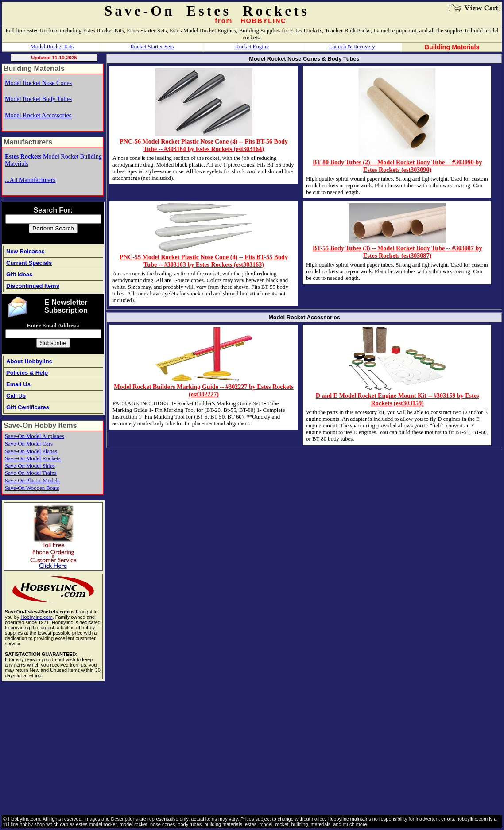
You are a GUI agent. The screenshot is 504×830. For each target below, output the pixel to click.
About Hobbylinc (29, 361)
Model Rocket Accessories (38, 115)
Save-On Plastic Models (32, 481)
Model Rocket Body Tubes (38, 99)
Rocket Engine (252, 47)
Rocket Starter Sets (152, 47)
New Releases (25, 251)
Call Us (16, 396)
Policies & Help (27, 373)
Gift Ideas (19, 274)
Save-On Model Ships (30, 466)
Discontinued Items (33, 286)
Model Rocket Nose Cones (38, 83)
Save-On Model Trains (31, 473)
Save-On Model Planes (31, 451)
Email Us (18, 384)
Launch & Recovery (352, 47)
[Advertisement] (252, 749)
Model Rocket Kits (52, 47)
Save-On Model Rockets (33, 458)
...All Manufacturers (30, 180)
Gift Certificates (28, 407)
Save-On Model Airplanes (35, 436)
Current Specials (29, 263)
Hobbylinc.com (36, 617)
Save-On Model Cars (29, 444)
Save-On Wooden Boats (32, 488)
